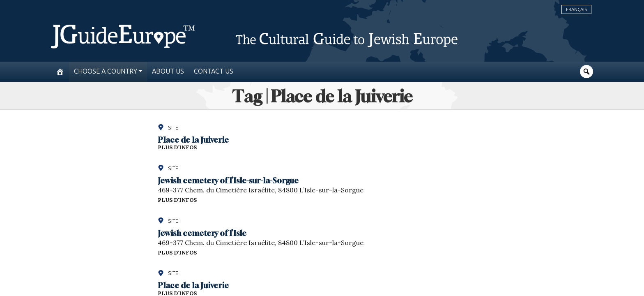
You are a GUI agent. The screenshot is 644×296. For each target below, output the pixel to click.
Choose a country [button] (106, 71)
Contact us (214, 71)
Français (576, 9)
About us (168, 71)
